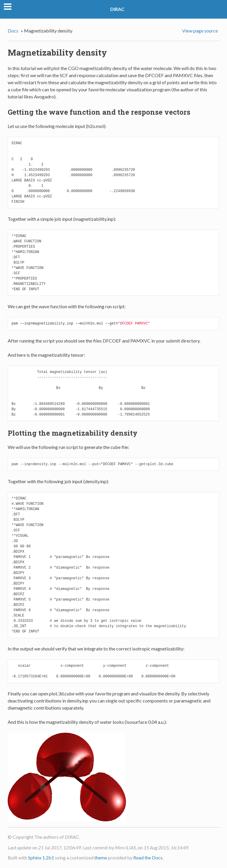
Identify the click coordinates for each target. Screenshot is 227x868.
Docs (13, 31)
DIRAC (117, 9)
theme (101, 858)
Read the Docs (148, 858)
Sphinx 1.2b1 (41, 858)
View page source (200, 31)
